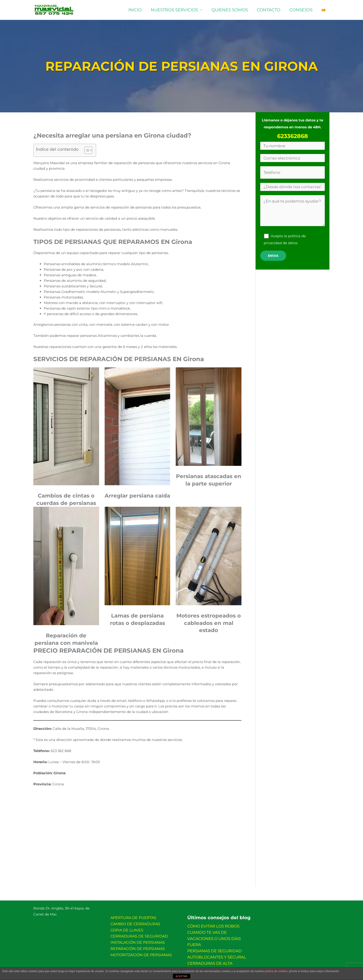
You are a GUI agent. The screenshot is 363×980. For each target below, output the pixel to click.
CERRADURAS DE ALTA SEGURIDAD (219, 954)
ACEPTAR (181, 977)
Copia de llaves (127, 929)
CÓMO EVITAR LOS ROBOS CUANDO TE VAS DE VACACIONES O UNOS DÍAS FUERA (220, 931)
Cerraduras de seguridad (139, 934)
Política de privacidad (223, 966)
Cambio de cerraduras (135, 923)
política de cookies (276, 972)
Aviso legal (131, 966)
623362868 (293, 136)
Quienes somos (232, 10)
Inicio (138, 10)
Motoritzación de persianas (141, 951)
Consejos (302, 10)
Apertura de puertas (133, 917)
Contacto (270, 10)
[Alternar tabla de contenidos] (86, 150)
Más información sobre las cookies (172, 966)
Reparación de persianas (138, 945)
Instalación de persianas (138, 940)
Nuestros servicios (177, 10)
